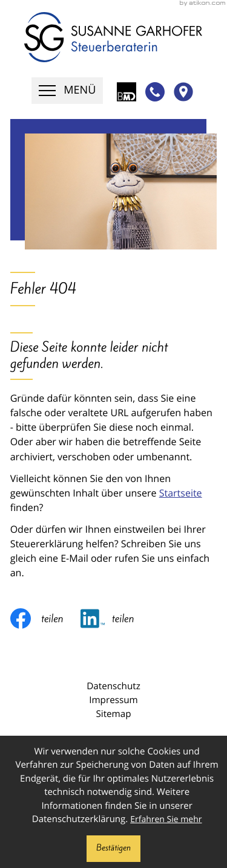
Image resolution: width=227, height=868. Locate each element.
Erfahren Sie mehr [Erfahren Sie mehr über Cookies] (166, 819)
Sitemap (113, 714)
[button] (153, 92)
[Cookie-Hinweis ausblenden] (113, 849)
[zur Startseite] (113, 37)
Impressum (113, 700)
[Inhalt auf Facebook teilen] (46, 619)
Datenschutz (113, 686)
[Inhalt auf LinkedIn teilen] (116, 619)
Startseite (181, 493)
